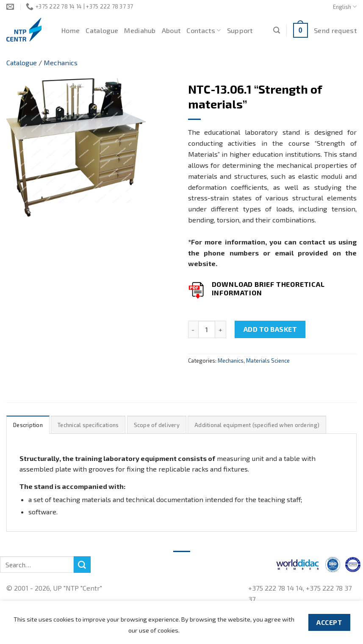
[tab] (28, 425)
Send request (335, 30)
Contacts (204, 31)
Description (28, 425)
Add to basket (270, 329)
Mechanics (61, 62)
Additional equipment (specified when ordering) (257, 425)
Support (240, 30)
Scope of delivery (157, 425)
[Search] (277, 30)
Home (71, 30)
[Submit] (82, 565)
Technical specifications (88, 425)
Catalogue (102, 30)
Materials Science (268, 361)
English (345, 7)
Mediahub (140, 30)
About (171, 30)
